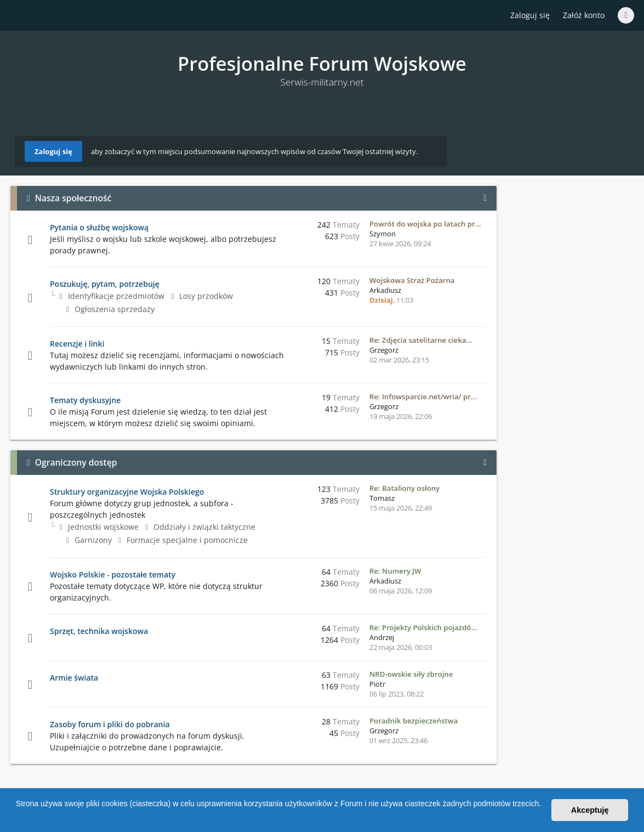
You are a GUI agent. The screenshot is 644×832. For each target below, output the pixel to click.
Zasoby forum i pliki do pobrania (110, 724)
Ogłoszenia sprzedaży (110, 309)
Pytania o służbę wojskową (99, 227)
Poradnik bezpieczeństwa (414, 721)
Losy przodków (202, 296)
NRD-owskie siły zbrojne (411, 674)
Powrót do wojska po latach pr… (425, 224)
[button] (18, 818)
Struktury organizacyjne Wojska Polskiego (127, 492)
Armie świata (74, 678)
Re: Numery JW (395, 571)
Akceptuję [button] (590, 810)
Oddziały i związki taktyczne (200, 527)
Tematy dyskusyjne (85, 400)
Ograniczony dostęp (76, 462)
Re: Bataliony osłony (404, 488)
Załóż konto (584, 15)
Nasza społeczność (73, 198)
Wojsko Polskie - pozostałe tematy (113, 575)
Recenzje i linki (77, 344)
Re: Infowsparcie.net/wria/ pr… (423, 397)
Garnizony (89, 540)
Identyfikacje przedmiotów (112, 296)
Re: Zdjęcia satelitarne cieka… (421, 340)
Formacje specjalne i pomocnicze (183, 540)
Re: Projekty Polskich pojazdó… (423, 627)
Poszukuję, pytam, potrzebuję (105, 284)
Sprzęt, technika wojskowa (99, 631)
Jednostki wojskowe (99, 527)
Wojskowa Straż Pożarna (412, 280)
